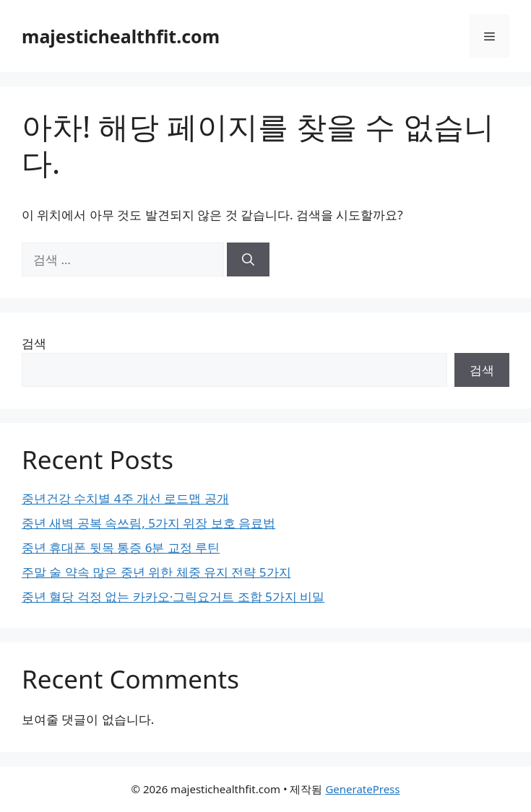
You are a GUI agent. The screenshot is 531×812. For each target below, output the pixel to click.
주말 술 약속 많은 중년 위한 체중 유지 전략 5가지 (156, 572)
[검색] (248, 260)
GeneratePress (362, 789)
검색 (34, 343)
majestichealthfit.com (121, 36)
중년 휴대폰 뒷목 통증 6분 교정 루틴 (121, 547)
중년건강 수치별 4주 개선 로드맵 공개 (125, 498)
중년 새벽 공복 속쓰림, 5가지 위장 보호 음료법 (148, 523)
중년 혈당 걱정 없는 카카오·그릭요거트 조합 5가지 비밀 (173, 597)
